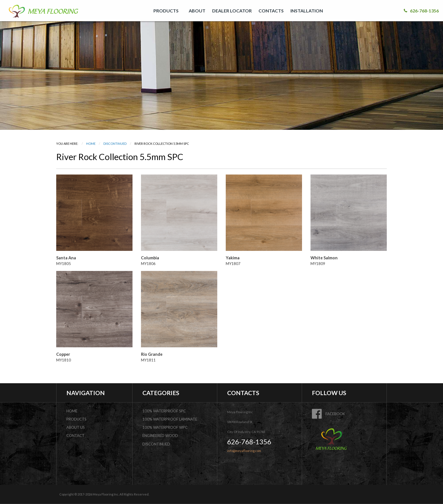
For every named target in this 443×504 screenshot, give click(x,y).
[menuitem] (168, 11)
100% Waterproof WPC (165, 427)
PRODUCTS (166, 11)
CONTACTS (271, 11)
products (76, 419)
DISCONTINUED (115, 144)
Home (91, 144)
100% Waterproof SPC (164, 411)
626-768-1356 (421, 11)
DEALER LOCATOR (232, 11)
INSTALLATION (307, 11)
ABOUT (197, 11)
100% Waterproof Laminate (170, 419)
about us (76, 427)
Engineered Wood (160, 436)
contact (75, 436)
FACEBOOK (328, 414)
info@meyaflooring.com (244, 451)
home (72, 411)
